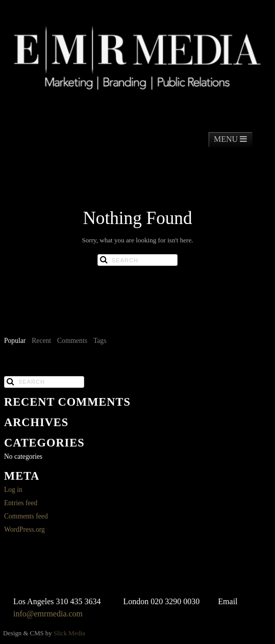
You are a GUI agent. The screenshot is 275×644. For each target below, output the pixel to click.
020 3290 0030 (175, 601)
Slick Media (69, 633)
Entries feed (21, 503)
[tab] (15, 341)
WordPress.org (24, 529)
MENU (230, 139)
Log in (13, 490)
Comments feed (26, 516)
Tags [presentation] (100, 341)
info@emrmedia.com (48, 614)
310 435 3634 (79, 601)
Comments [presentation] (72, 341)
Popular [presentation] (15, 341)
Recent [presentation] (41, 341)
